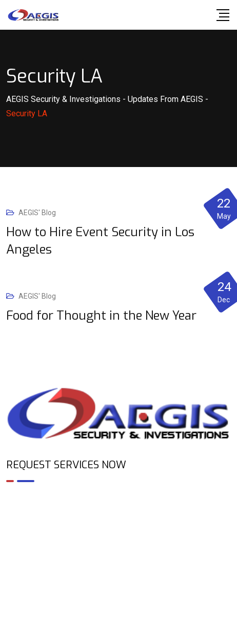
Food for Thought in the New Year (101, 316)
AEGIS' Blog (37, 213)
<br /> (118, 534)
